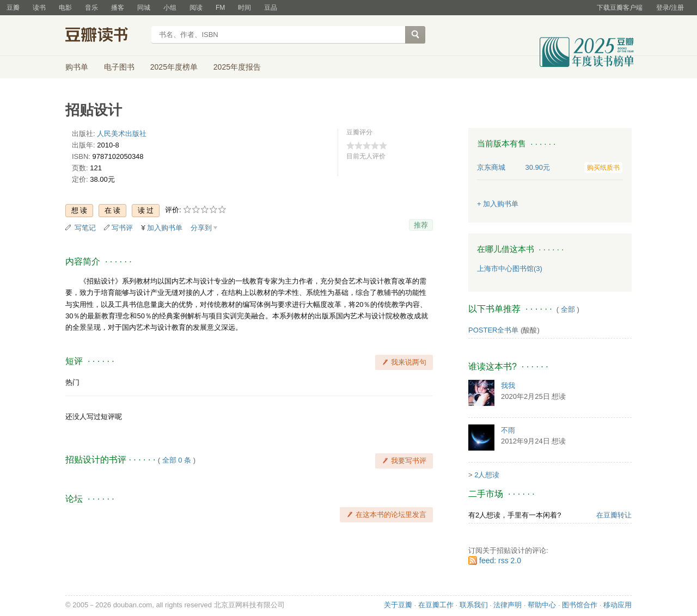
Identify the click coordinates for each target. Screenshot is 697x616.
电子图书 (119, 67)
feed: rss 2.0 (500, 560)
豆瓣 (13, 8)
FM (220, 8)
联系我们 (474, 605)
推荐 (421, 225)
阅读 (196, 8)
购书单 (77, 67)
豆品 (271, 8)
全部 (568, 309)
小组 (170, 8)
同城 (144, 8)
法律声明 (508, 605)
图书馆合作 (580, 605)
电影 (65, 8)
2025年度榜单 (174, 67)
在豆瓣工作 (436, 605)
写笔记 (85, 228)
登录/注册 (670, 8)
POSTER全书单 (493, 330)
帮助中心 (542, 605)
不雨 (508, 430)
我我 (508, 386)
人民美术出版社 (122, 134)
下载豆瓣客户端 (620, 8)
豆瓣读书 (105, 36)
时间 (244, 8)
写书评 (122, 228)
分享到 (201, 228)
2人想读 (487, 475)
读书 (39, 8)
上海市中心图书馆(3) (510, 269)
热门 (72, 382)
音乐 (91, 8)
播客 (118, 8)
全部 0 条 (177, 460)
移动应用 (617, 605)
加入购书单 (165, 228)
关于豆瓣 (398, 605)
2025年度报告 (237, 67)
